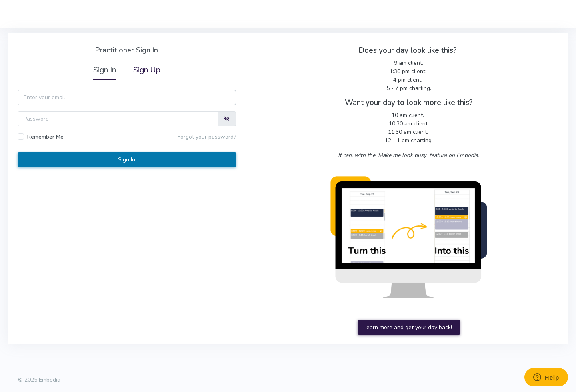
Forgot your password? (207, 137)
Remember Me (45, 137)
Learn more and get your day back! (409, 327)
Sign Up (147, 70)
